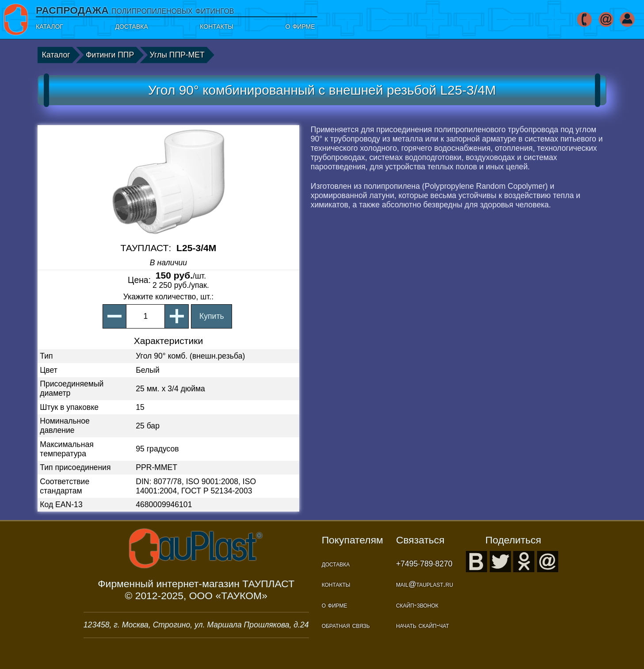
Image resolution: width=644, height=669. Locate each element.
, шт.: (168, 297)
